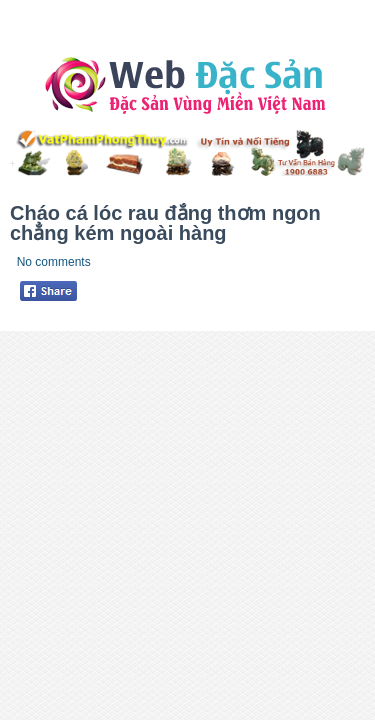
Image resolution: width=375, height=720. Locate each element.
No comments (54, 262)
